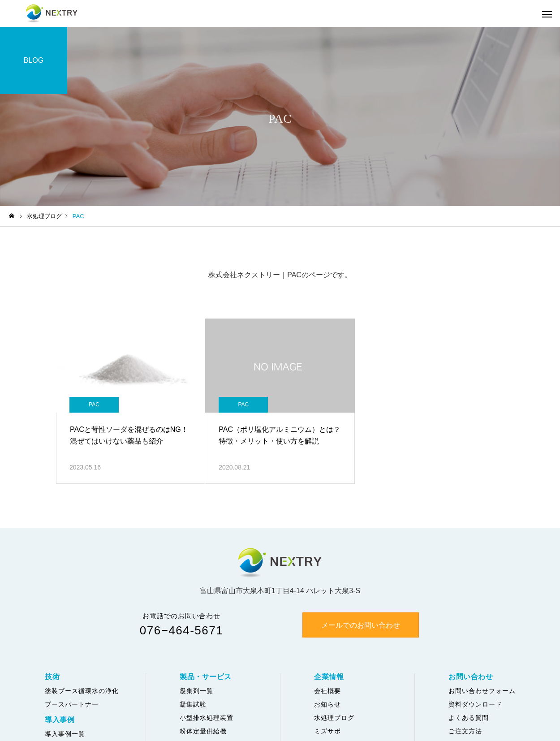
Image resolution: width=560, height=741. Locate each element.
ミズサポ (327, 731)
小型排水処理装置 (207, 718)
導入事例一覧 (65, 734)
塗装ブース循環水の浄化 (82, 691)
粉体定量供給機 (203, 731)
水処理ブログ (334, 718)
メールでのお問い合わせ (361, 625)
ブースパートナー (72, 704)
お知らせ (327, 704)
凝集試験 (193, 704)
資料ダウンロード (475, 704)
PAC (94, 405)
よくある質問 (469, 718)
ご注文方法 (465, 731)
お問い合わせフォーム (482, 691)
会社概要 (327, 691)
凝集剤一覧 (196, 691)
